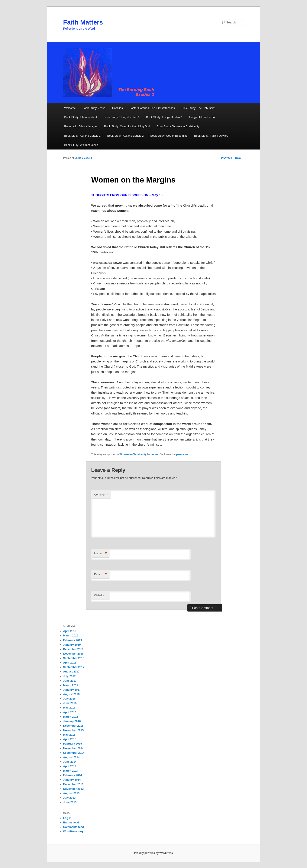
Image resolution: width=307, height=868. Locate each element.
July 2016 (69, 699)
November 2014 (73, 748)
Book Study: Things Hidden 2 (164, 117)
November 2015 (73, 730)
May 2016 (69, 708)
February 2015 (72, 744)
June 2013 (70, 802)
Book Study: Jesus (94, 108)
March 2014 (71, 771)
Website (99, 595)
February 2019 (72, 640)
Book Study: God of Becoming (169, 136)
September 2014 (74, 753)
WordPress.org (73, 831)
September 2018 (74, 658)
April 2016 (70, 712)
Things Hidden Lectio (202, 117)
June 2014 (70, 762)
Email (101, 575)
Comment (101, 495)
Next (240, 158)
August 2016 (71, 694)
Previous (225, 158)
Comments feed (74, 827)
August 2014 (71, 757)
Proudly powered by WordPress (153, 853)
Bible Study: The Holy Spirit (198, 108)
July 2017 (69, 676)
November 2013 (73, 789)
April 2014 (70, 766)
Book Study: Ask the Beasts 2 (125, 136)
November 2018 (73, 654)
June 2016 (70, 703)
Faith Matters (83, 22)
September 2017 (74, 667)
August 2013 (71, 793)
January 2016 (72, 721)
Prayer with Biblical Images (81, 126)
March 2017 (71, 685)
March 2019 (71, 635)
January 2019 (72, 645)
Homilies (117, 108)
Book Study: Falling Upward (211, 136)
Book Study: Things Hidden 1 (122, 117)
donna (154, 454)
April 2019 (70, 631)
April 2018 (70, 663)
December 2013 (73, 784)
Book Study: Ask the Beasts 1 (82, 136)
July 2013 (69, 798)
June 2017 (70, 681)
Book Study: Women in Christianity (178, 126)
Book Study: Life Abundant (80, 117)
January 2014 (72, 780)
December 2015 (73, 726)
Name (101, 554)
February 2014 (72, 775)
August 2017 (71, 672)
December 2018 (73, 649)
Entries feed (71, 822)
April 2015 (70, 739)
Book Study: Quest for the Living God (127, 126)
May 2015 (69, 735)
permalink (182, 454)
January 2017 (72, 690)
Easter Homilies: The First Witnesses (152, 108)
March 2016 (71, 717)
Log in (67, 818)
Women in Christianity (133, 454)
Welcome (70, 108)
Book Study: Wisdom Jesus (81, 145)
